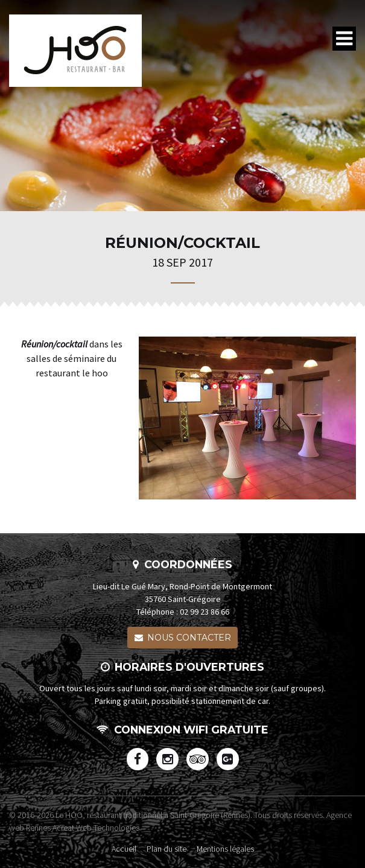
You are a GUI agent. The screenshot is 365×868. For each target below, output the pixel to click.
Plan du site (167, 849)
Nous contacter (183, 638)
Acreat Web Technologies (96, 828)
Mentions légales (225, 849)
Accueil (124, 849)
